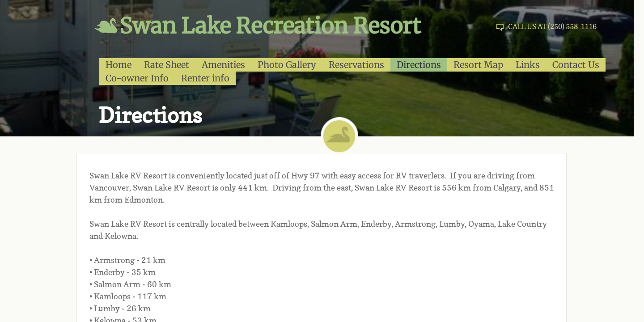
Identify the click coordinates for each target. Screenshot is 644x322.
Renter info (205, 78)
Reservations (356, 65)
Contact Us (576, 65)
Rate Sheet (167, 65)
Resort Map (478, 65)
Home (119, 65)
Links (528, 65)
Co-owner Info (137, 78)
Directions (419, 65)
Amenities (223, 65)
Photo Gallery (287, 65)
